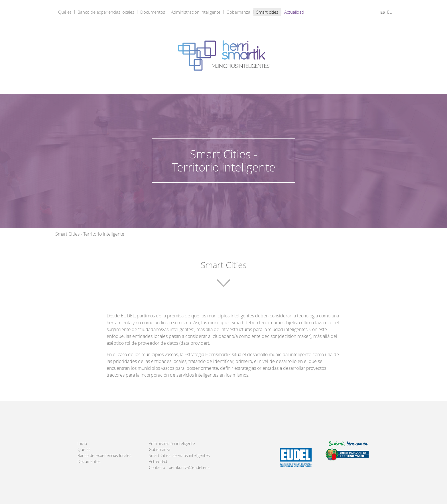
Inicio (82, 444)
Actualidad (294, 12)
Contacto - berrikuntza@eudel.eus (179, 468)
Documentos (153, 12)
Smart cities (267, 12)
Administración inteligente (196, 12)
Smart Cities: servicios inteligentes (179, 456)
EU (390, 12)
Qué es (65, 12)
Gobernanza (238, 12)
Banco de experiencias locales (106, 12)
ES (383, 12)
